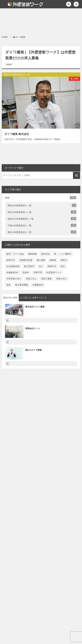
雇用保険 (32, 254)
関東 (41, 198)
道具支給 (45, 254)
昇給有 (26, 272)
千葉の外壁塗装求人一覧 (42, 225)
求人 (41, 266)
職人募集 (41, 260)
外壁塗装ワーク (54, 272)
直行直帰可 (29, 266)
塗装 (9, 285)
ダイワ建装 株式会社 (17, 134)
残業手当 (52, 266)
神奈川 (64, 260)
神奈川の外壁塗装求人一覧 (17, 75)
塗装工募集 (46, 279)
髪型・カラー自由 (15, 254)
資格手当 (11, 260)
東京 (63, 266)
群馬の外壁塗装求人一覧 (42, 205)
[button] (69, 4)
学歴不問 (38, 272)
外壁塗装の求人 (14, 279)
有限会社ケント (33, 328)
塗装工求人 (31, 279)
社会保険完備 (13, 266)
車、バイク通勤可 (63, 254)
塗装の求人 (62, 279)
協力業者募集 (22, 285)
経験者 (53, 260)
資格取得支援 (26, 260)
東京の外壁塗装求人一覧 (42, 232)
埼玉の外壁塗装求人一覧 (42, 212)
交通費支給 (38, 285)
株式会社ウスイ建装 (35, 307)
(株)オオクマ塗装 (33, 350)
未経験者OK (12, 272)
